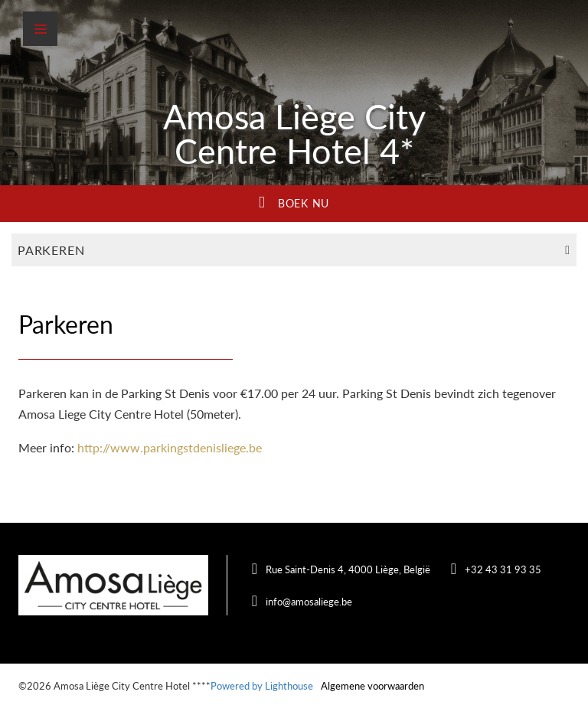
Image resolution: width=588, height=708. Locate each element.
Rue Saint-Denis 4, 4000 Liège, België (348, 569)
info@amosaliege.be (309, 602)
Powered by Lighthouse (262, 686)
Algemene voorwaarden (372, 686)
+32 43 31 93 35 (503, 569)
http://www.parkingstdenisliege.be (170, 447)
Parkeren (294, 250)
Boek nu (294, 202)
